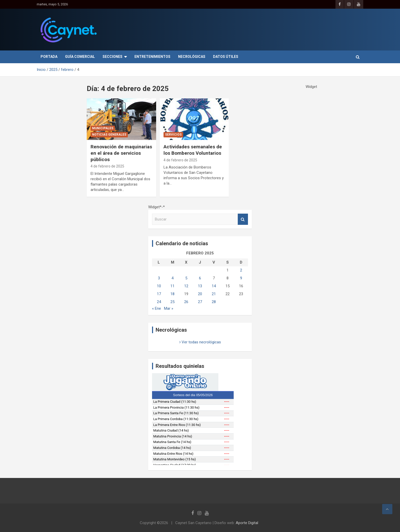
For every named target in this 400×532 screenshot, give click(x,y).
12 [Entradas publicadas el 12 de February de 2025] (186, 286)
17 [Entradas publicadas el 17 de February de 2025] (159, 294)
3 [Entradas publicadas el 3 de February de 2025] (159, 278)
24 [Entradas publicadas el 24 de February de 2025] (159, 302)
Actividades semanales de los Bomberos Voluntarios (193, 150)
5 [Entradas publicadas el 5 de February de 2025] (186, 278)
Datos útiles (226, 57)
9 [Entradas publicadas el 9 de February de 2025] (241, 278)
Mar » (169, 308)
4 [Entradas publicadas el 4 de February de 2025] (172, 278)
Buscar (243, 219)
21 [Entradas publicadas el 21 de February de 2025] (214, 294)
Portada (49, 57)
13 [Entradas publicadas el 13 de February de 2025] (200, 286)
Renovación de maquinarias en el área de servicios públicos (121, 153)
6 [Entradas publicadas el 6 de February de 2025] (200, 278)
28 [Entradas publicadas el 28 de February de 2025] (214, 302)
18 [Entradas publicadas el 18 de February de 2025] (172, 294)
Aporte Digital (247, 523)
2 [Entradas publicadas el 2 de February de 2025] (241, 270)
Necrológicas (192, 57)
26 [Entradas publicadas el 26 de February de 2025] (186, 302)
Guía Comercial (80, 57)
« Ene (157, 308)
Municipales (103, 128)
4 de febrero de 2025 (107, 166)
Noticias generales (109, 135)
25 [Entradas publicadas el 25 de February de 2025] (172, 302)
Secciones (112, 57)
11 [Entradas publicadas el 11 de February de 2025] (172, 286)
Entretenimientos (152, 57)
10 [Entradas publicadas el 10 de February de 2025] (159, 286)
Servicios (173, 135)
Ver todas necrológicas (200, 342)
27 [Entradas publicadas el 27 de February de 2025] (200, 302)
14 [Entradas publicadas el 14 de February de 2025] (214, 286)
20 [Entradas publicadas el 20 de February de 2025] (200, 294)
